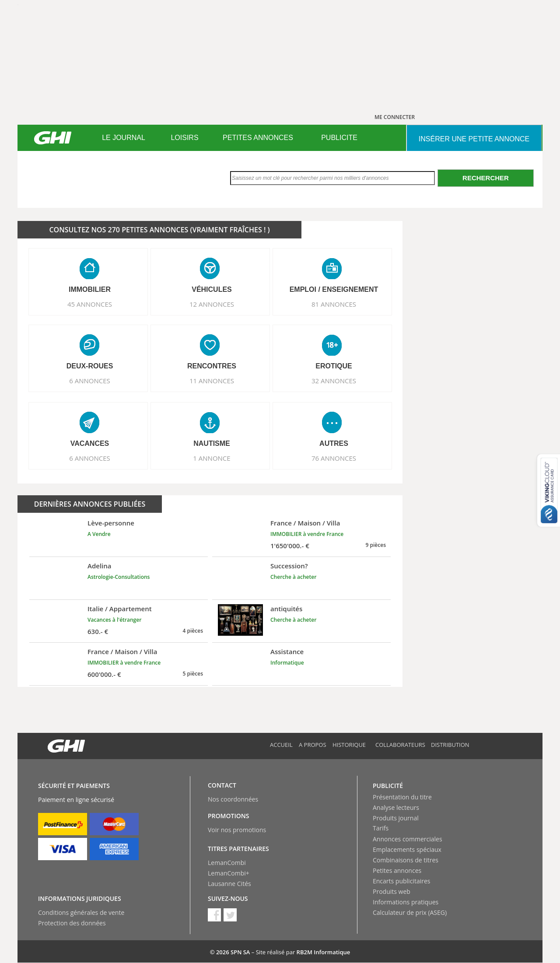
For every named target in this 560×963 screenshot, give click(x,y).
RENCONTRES (212, 366)
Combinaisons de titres (406, 860)
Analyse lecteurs (396, 807)
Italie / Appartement (120, 609)
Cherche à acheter (293, 577)
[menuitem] (124, 138)
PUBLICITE (339, 138)
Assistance (287, 651)
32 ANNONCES (334, 381)
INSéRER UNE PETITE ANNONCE (474, 139)
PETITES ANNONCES (258, 138)
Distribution (450, 745)
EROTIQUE (334, 366)
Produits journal (396, 818)
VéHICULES (212, 289)
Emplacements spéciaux (407, 849)
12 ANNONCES (212, 304)
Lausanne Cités (229, 884)
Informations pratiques (406, 902)
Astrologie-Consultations (119, 577)
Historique (349, 745)
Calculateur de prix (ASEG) (410, 912)
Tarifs (381, 828)
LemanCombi (227, 863)
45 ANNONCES (90, 304)
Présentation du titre (402, 797)
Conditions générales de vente (81, 912)
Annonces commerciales (408, 839)
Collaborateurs (400, 745)
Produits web (392, 891)
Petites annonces (397, 870)
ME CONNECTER (395, 117)
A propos (313, 745)
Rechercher (486, 178)
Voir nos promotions (237, 830)
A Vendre (99, 534)
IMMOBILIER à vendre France (307, 534)
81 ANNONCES (334, 304)
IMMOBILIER (90, 289)
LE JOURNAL (124, 138)
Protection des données (72, 923)
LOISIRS (184, 138)
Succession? (289, 566)
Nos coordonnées (233, 799)
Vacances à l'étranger (114, 620)
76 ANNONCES (334, 458)
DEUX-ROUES (90, 366)
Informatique (287, 663)
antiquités (286, 609)
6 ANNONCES (90, 381)
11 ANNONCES (212, 381)
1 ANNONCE (212, 458)
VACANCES (90, 443)
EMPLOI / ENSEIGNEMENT (334, 289)
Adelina (100, 566)
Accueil (281, 745)
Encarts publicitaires (401, 881)
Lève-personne (111, 523)
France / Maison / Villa (305, 523)
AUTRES (334, 443)
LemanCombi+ (229, 873)
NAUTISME (212, 443)
